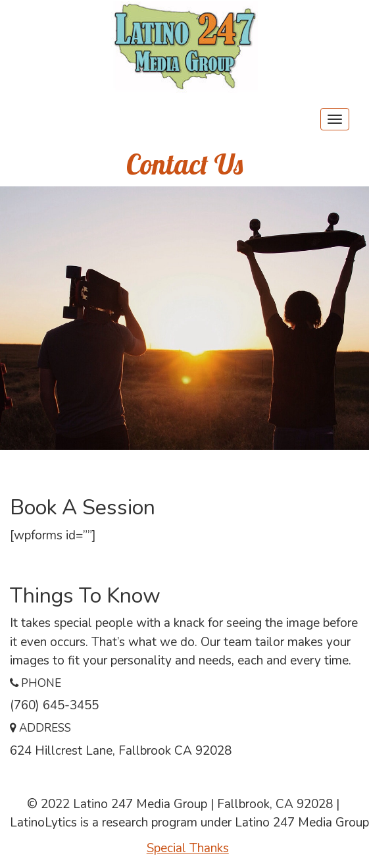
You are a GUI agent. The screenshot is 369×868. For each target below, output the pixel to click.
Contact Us (184, 164)
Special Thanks (188, 848)
